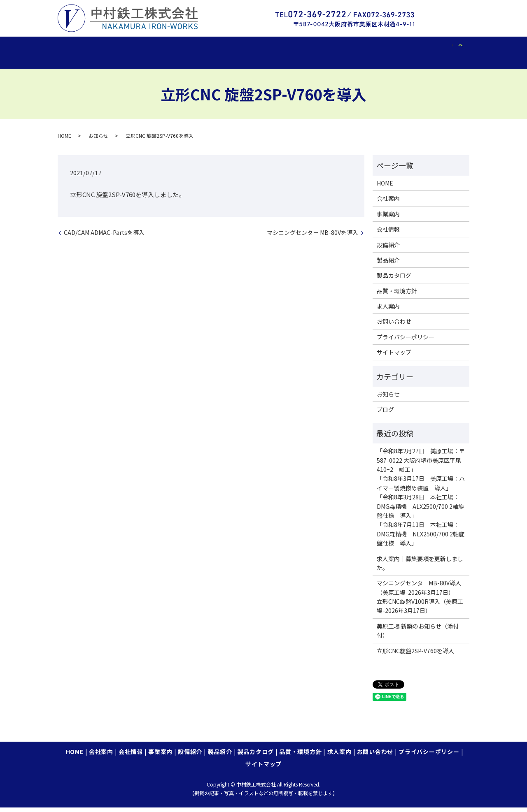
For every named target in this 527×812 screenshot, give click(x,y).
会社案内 (113, 48)
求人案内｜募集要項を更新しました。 (420, 567)
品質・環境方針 (384, 48)
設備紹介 (238, 48)
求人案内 (434, 48)
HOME (75, 48)
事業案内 (196, 48)
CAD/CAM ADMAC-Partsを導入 (104, 237)
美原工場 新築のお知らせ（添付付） (418, 635)
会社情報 (155, 48)
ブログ (385, 414)
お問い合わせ (394, 326)
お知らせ (98, 140)
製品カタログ (327, 48)
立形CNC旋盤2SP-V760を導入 (415, 655)
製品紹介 (279, 48)
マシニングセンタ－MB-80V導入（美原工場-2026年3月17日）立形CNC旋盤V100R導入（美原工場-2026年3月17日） (420, 601)
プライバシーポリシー (406, 341)
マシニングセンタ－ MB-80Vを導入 (312, 237)
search (71, 61)
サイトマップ (394, 357)
